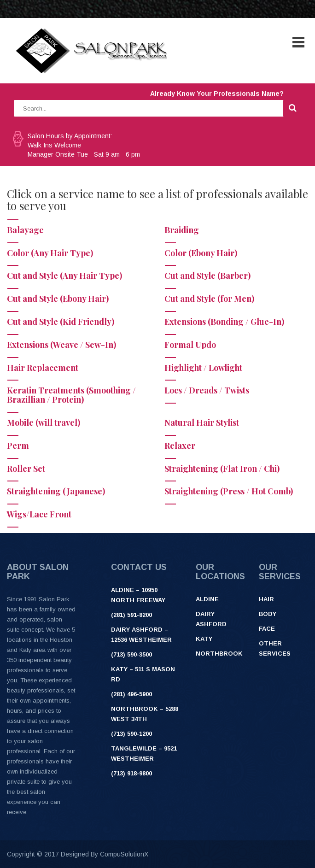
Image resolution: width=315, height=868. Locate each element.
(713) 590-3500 (131, 654)
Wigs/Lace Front (39, 514)
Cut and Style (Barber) (207, 276)
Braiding (182, 230)
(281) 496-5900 (131, 694)
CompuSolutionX (124, 854)
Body (268, 614)
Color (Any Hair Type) (50, 253)
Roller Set (26, 469)
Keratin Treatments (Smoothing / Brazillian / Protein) (71, 395)
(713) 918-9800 (131, 773)
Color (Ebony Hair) (201, 253)
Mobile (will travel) (44, 422)
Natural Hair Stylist (202, 422)
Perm (18, 446)
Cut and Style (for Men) (209, 299)
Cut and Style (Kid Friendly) (61, 322)
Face (267, 629)
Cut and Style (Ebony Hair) (58, 299)
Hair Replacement (43, 368)
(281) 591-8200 (131, 615)
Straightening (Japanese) (56, 491)
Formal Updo (190, 345)
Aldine (207, 599)
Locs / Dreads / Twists (207, 390)
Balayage (25, 230)
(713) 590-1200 (131, 734)
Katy (204, 639)
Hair (266, 599)
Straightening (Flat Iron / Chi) (222, 469)
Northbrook (219, 654)
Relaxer (180, 446)
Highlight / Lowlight (203, 368)
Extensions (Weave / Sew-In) (61, 345)
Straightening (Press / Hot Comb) (229, 491)
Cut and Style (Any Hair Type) (64, 276)
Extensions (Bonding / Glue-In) (224, 322)
